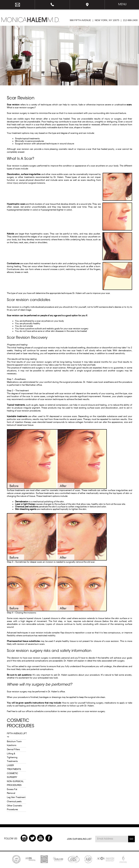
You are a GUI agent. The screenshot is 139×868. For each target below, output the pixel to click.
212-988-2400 (52, 5)
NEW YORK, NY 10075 (107, 20)
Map (87, 5)
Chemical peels (14, 801)
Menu (122, 5)
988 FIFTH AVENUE (80, 20)
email (17, 5)
